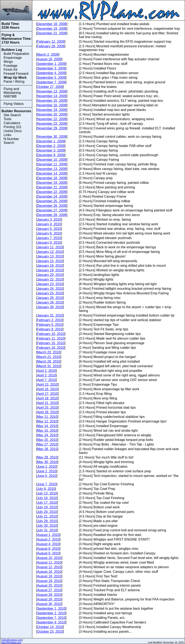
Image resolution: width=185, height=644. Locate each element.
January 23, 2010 (50, 284)
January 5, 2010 (49, 229)
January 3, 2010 (49, 220)
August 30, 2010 (49, 604)
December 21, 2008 (52, 33)
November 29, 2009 (52, 128)
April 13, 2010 (47, 384)
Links (7, 135)
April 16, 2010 (47, 389)
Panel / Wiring (14, 82)
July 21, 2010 (47, 516)
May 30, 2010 (47, 462)
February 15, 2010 (51, 343)
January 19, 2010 (50, 270)
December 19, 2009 (52, 183)
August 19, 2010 (49, 581)
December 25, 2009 (52, 201)
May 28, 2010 (47, 449)
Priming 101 (12, 127)
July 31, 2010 (47, 530)
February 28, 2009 (51, 46)
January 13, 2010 (50, 256)
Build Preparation (16, 54)
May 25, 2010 (47, 440)
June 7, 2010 (47, 484)
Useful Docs (13, 131)
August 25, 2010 (49, 585)
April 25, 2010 (47, 408)
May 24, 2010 (47, 435)
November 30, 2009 (52, 137)
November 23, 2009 (52, 124)
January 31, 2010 (50, 315)
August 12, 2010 (49, 567)
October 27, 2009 (50, 87)
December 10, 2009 (52, 160)
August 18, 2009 (49, 59)
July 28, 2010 (47, 521)
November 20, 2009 (52, 114)
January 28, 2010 (50, 302)
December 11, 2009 (52, 164)
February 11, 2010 (51, 338)
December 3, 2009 (51, 150)
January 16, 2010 (50, 266)
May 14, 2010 (47, 426)
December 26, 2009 (52, 206)
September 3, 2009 (51, 68)
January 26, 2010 (50, 298)
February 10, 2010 (51, 334)
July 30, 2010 (47, 526)
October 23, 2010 (50, 632)
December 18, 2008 (52, 24)
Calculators (12, 123)
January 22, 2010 (50, 279)
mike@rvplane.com (12, 640)
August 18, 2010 (49, 576)
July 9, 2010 (46, 489)
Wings (8, 62)
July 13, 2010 (47, 493)
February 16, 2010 (51, 348)
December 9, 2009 (51, 155)
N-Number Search (11, 141)
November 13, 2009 (52, 91)
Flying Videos (14, 104)
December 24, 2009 (52, 196)
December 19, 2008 (52, 29)
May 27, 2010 (47, 444)
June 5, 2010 (47, 476)
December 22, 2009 (52, 192)
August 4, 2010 (48, 544)
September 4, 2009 (51, 73)
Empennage (13, 58)
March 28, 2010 (49, 361)
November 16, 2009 (52, 105)
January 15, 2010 (50, 261)
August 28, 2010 (49, 595)
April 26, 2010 (47, 412)
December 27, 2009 (52, 210)
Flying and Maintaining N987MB (12, 93)
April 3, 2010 (46, 375)
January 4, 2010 (49, 224)
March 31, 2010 (49, 366)
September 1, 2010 (51, 609)
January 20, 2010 (50, 275)
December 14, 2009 (52, 173)
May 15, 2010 (47, 431)
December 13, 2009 (52, 169)
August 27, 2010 (49, 590)
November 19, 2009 (52, 110)
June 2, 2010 (47, 471)
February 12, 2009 (51, 42)
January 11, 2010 (50, 247)
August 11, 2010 (49, 562)
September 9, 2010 (51, 622)
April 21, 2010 (47, 403)
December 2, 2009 (51, 146)
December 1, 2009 (51, 141)
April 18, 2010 (47, 398)
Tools (7, 119)
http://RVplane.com (11, 642)
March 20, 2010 (49, 352)
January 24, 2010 (50, 289)
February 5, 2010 (50, 325)
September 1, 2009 (51, 64)
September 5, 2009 (51, 78)
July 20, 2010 (47, 512)
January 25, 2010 (50, 293)
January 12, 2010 (50, 252)
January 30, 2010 (50, 307)
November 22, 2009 (52, 119)
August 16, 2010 (49, 572)
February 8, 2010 (50, 329)
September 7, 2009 (51, 82)
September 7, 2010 (51, 618)
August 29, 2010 (49, 599)
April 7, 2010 (46, 380)
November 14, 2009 (52, 96)
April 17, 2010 (47, 394)
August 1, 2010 (48, 535)
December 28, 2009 (52, 215)
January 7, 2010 (49, 238)
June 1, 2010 (47, 467)
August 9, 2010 (48, 553)
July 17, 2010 (47, 503)
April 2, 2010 (46, 371)
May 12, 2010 (47, 421)
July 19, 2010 (47, 507)
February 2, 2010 (50, 320)
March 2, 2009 (48, 55)
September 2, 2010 (51, 613)
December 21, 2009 (52, 187)
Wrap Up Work (15, 78)
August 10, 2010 (49, 558)
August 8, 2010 (48, 549)
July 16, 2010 (47, 498)
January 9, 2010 (49, 243)
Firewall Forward (16, 74)
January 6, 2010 (49, 233)
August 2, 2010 (48, 539)
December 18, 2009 (52, 178)
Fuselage (10, 66)
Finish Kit (10, 70)
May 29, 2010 (47, 457)
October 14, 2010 (50, 627)
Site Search (12, 115)
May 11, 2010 (47, 417)
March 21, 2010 (49, 357)
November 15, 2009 (52, 101)
